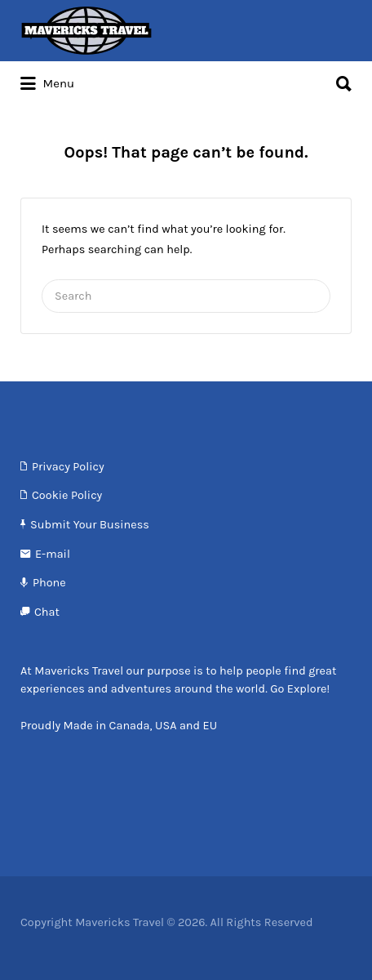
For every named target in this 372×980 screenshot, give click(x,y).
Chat (47, 612)
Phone (49, 583)
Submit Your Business (90, 525)
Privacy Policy (68, 467)
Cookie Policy (67, 495)
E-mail (53, 554)
